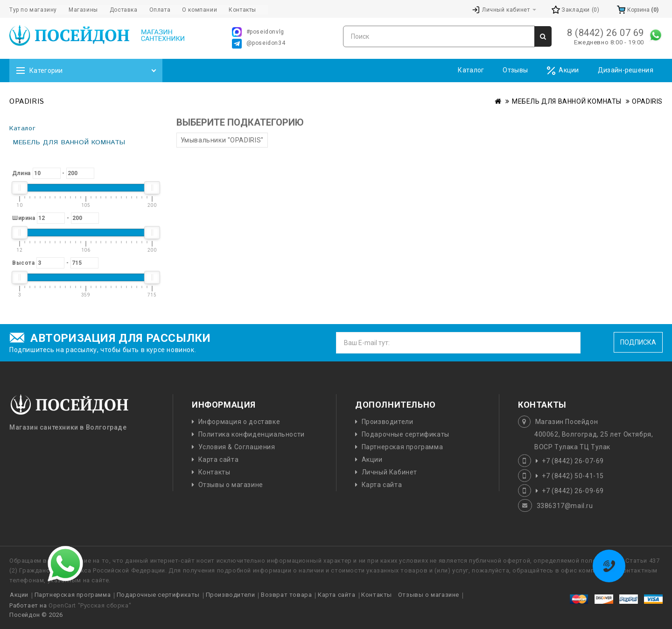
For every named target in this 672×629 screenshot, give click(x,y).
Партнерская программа (402, 447)
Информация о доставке (239, 422)
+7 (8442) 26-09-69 (573, 491)
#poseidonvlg (258, 32)
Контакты (214, 472)
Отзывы (515, 70)
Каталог (471, 70)
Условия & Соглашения (237, 447)
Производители (388, 422)
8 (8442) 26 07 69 (605, 33)
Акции (563, 71)
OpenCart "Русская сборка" (90, 605)
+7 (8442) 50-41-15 (573, 476)
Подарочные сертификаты (406, 434)
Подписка (638, 342)
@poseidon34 (259, 44)
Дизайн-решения (626, 70)
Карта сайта (219, 459)
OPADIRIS (647, 101)
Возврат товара (286, 595)
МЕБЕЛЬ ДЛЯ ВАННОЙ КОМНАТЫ (567, 101)
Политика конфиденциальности (252, 434)
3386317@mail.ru (565, 506)
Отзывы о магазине (231, 485)
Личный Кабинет (389, 472)
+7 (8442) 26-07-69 (573, 461)
